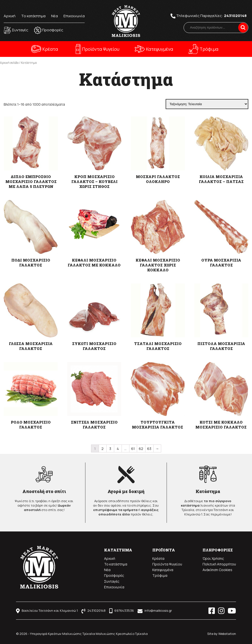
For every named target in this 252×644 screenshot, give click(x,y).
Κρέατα (50, 49)
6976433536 (122, 611)
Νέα (55, 16)
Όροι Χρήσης (213, 558)
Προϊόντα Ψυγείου (101, 49)
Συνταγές (112, 581)
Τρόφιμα (209, 49)
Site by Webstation (222, 634)
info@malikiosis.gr (155, 611)
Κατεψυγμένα (159, 49)
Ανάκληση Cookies (217, 570)
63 (149, 449)
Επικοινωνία (74, 16)
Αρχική (10, 16)
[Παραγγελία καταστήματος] (207, 104)
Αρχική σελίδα (9, 63)
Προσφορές (114, 575)
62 (141, 449)
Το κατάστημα (33, 16)
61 (133, 449)
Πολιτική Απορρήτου (219, 564)
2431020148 (235, 16)
